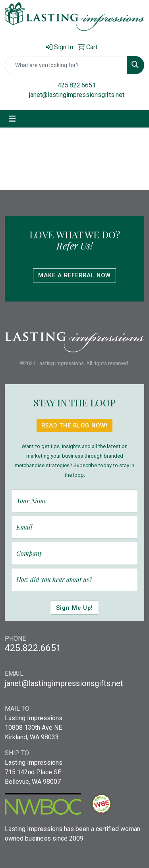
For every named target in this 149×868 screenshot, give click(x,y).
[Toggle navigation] (12, 119)
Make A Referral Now (74, 275)
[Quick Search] (66, 65)
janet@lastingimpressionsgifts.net (77, 95)
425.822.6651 (77, 85)
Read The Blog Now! (74, 425)
